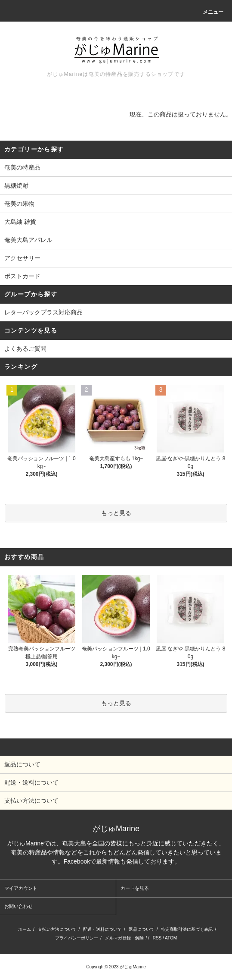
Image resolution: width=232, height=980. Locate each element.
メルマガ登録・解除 (124, 938)
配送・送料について (102, 929)
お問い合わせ (19, 906)
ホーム (25, 929)
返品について (142, 929)
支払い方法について (57, 929)
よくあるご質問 (25, 349)
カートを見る (135, 888)
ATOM (171, 938)
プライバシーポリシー (77, 938)
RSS (157, 938)
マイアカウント (21, 888)
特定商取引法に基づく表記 (187, 929)
